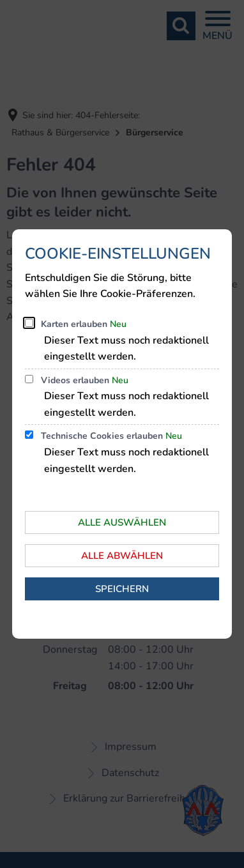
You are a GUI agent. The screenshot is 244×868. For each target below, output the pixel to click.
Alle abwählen (122, 556)
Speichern (122, 589)
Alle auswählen (122, 522)
